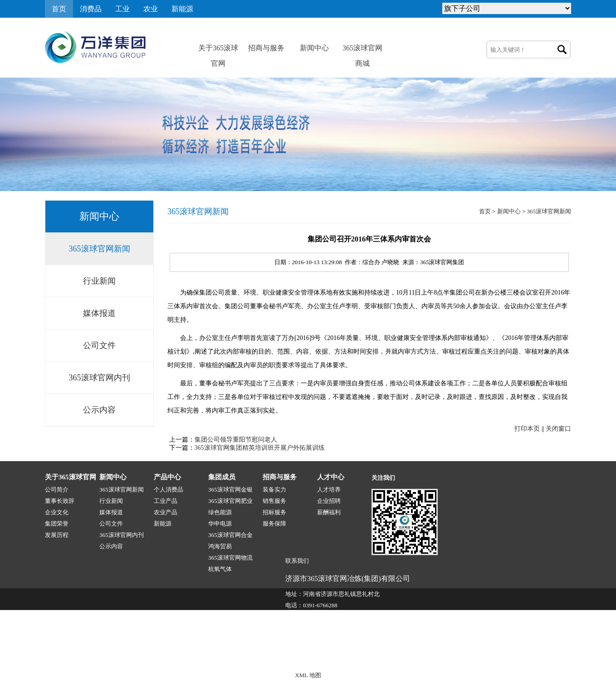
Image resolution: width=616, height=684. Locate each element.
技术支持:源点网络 (516, 656)
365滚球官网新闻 (100, 249)
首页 (59, 9)
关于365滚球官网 (218, 50)
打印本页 (527, 429)
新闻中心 (314, 48)
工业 (122, 9)
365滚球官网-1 (216, 656)
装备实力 (274, 490)
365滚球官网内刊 (100, 378)
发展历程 (57, 535)
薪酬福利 (329, 512)
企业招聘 (329, 501)
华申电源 (220, 524)
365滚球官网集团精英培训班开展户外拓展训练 (260, 448)
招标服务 (274, 512)
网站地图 (559, 656)
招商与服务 (266, 48)
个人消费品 (169, 490)
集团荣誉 (57, 524)
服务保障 (274, 524)
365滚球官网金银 (230, 490)
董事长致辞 (60, 501)
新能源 (182, 9)
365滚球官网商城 (362, 50)
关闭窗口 (558, 429)
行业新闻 (99, 281)
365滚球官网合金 (230, 535)
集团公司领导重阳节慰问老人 (236, 440)
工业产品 (166, 501)
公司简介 (57, 490)
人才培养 (329, 490)
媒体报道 (99, 313)
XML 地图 (308, 675)
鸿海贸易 (220, 546)
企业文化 (57, 512)
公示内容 (99, 410)
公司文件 (99, 345)
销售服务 (274, 501)
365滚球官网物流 (230, 558)
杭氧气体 (220, 569)
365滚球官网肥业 (230, 501)
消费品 (91, 9)
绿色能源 (220, 512)
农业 (151, 9)
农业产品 (166, 512)
